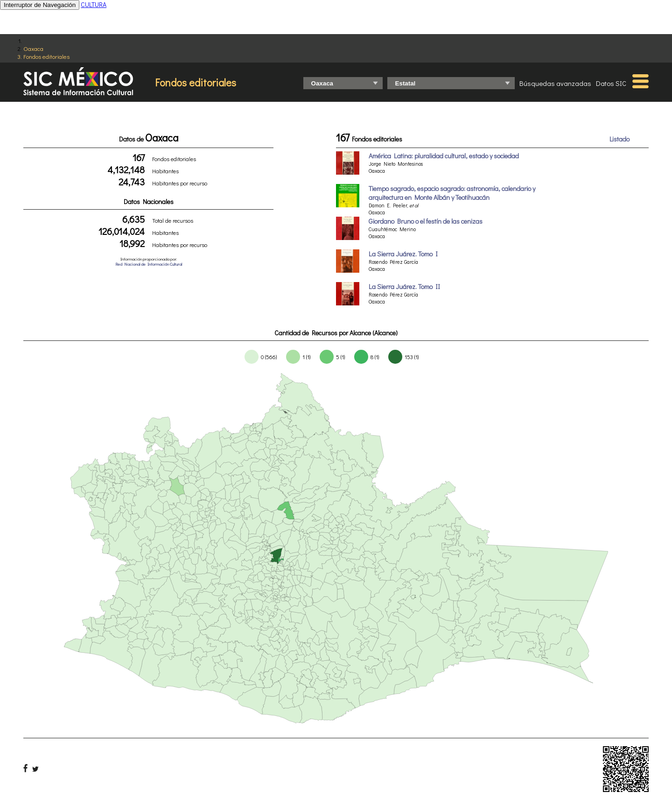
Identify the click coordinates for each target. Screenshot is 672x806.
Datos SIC (611, 83)
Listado (619, 139)
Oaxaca (33, 48)
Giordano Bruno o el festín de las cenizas (426, 221)
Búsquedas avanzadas (555, 83)
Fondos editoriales (46, 56)
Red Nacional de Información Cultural (149, 264)
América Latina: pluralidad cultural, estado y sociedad (444, 156)
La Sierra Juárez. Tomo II (404, 286)
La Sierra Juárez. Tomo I (403, 254)
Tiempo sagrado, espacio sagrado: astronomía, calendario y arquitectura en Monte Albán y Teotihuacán (452, 193)
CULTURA (94, 4)
